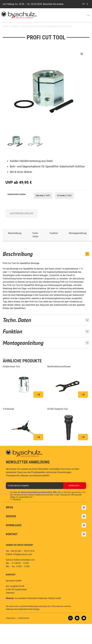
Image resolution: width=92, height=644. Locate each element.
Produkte (15, 26)
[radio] (43, 196)
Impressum (11, 618)
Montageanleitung (78, 233)
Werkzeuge (52, 26)
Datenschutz (24, 618)
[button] (88, 15)
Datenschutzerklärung (30, 492)
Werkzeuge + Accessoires (33, 26)
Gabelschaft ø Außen (17, 194)
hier (38, 609)
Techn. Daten (35, 235)
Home (6, 26)
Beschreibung (15, 233)
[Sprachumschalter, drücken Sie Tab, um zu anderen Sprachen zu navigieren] (85, 4)
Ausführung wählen (21, 213)
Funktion (54, 233)
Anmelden (74, 486)
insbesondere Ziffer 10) (51, 492)
